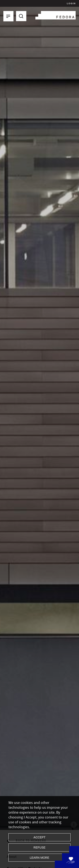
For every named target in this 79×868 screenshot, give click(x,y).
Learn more (39, 858)
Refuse (39, 847)
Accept (39, 837)
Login (71, 3)
